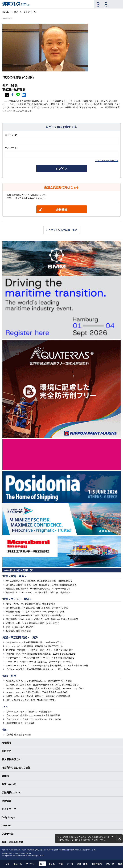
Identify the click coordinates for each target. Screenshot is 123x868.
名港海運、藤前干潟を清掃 (18, 631)
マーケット (31, 864)
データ (70, 864)
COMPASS (8, 834)
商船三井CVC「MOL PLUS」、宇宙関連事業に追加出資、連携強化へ (38, 592)
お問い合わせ (9, 784)
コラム (51, 864)
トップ (6, 864)
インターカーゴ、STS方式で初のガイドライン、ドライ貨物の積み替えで (40, 658)
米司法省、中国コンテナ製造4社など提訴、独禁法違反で (32, 623)
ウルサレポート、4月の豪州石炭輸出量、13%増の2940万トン (35, 642)
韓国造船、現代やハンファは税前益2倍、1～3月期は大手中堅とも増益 (39, 681)
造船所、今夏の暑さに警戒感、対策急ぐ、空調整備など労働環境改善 (38, 696)
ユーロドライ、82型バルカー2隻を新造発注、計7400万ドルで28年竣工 (39, 662)
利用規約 (6, 751)
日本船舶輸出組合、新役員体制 (20, 723)
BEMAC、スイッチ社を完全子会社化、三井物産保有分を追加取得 (37, 692)
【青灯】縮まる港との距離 (18, 735)
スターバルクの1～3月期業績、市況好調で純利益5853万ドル (34, 646)
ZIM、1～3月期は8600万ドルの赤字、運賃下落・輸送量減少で (35, 615)
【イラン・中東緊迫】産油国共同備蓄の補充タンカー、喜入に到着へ (38, 669)
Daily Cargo (8, 817)
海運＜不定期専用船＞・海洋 (20, 638)
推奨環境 (6, 743)
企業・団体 (82, 864)
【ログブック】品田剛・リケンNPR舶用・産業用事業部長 (33, 715)
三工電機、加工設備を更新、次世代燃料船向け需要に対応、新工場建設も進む (42, 685)
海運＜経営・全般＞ (15, 576)
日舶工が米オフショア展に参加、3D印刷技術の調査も (31, 700)
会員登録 (61, 210)
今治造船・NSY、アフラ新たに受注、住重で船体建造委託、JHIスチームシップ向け (45, 688)
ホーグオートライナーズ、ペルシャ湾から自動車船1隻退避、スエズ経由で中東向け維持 (47, 666)
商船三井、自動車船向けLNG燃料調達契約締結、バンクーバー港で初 (38, 589)
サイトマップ (9, 809)
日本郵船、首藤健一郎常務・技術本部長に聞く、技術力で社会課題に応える (41, 585)
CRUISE (6, 825)
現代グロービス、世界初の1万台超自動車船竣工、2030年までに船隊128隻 (41, 654)
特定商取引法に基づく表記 (16, 768)
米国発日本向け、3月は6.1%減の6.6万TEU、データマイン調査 (35, 612)
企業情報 (6, 801)
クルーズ (110, 864)
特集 (61, 864)
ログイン (61, 169)
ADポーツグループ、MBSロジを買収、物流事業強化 (30, 604)
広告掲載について (11, 792)
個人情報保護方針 (82, 840)
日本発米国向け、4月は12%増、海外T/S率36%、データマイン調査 (37, 608)
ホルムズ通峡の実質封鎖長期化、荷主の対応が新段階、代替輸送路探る (39, 581)
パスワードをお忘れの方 (107, 161)
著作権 (5, 776)
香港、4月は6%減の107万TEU (20, 627)
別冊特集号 (97, 864)
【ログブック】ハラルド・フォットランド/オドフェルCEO (33, 719)
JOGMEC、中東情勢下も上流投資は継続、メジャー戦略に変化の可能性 (39, 650)
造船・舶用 (9, 676)
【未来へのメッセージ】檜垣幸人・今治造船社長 (29, 712)
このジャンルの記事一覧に (63, 230)
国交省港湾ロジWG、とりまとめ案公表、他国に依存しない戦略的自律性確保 (42, 619)
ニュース (18, 864)
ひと (5, 707)
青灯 (5, 730)
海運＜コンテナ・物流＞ (17, 599)
